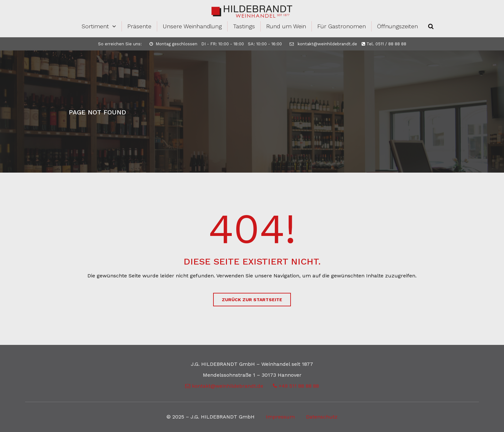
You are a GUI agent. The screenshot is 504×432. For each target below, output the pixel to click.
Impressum (280, 417)
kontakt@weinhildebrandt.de (323, 44)
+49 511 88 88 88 (296, 386)
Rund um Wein (286, 26)
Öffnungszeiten (397, 26)
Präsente (139, 26)
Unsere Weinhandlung (192, 26)
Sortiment (95, 26)
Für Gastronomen (342, 26)
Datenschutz (322, 417)
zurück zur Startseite (252, 300)
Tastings (244, 26)
